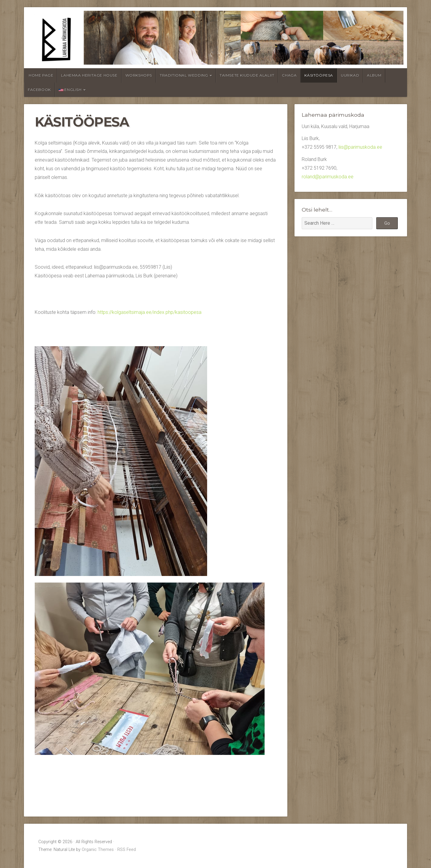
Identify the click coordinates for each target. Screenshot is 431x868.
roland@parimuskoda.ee (328, 177)
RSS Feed (127, 850)
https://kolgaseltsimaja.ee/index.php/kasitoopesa (150, 312)
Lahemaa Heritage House (89, 75)
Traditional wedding (184, 75)
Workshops (139, 75)
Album (374, 75)
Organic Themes (98, 850)
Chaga (289, 75)
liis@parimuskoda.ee (360, 147)
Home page (41, 75)
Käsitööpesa (319, 75)
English (70, 90)
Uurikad (350, 75)
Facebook (39, 90)
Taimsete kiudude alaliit (247, 75)
